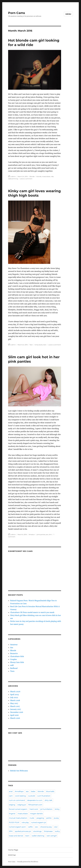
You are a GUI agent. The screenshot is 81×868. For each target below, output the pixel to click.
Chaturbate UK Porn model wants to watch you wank (32, 612)
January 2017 (16, 709)
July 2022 (14, 697)
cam (11, 796)
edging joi (22, 805)
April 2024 (15, 694)
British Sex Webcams (19, 771)
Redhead (14, 668)
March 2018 (15, 700)
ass (27, 791)
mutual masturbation (18, 818)
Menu (68, 14)
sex (47, 534)
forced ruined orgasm (18, 809)
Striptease (48, 831)
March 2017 (15, 706)
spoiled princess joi (23, 831)
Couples (13, 659)
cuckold (32, 796)
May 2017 (14, 703)
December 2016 (17, 712)
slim (50, 534)
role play (25, 822)
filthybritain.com (35, 805)
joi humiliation (46, 809)
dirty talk (48, 800)
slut (56, 827)
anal (11, 791)
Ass (12, 648)
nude (32, 818)
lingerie (12, 814)
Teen (31, 345)
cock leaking (20, 796)
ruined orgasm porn (17, 827)
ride (52, 176)
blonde (39, 176)
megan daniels (36, 814)
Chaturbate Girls (17, 656)
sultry (57, 831)
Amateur (32, 534)
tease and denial (16, 836)
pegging (40, 818)
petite (49, 818)
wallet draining (38, 836)
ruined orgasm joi (39, 822)
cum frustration (44, 796)
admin (13, 176)
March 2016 (15, 718)
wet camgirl (52, 836)
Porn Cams (17, 13)
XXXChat (12, 855)
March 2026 (15, 692)
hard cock (34, 809)
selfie (30, 827)
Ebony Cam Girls (17, 662)
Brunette (14, 653)
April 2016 (14, 715)
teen (45, 345)
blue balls (50, 791)
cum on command (17, 800)
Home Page (13, 850)
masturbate (46, 176)
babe (33, 791)
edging (12, 805)
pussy (56, 818)
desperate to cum (35, 800)
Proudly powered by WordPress (28, 862)
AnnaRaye (19, 791)
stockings (37, 831)
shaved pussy (46, 827)
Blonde (32, 176)
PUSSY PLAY (14, 822)
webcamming (13, 179)
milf (12, 665)
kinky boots (39, 345)
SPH (11, 831)
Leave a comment (26, 179)
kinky (57, 809)
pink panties (41, 534)
